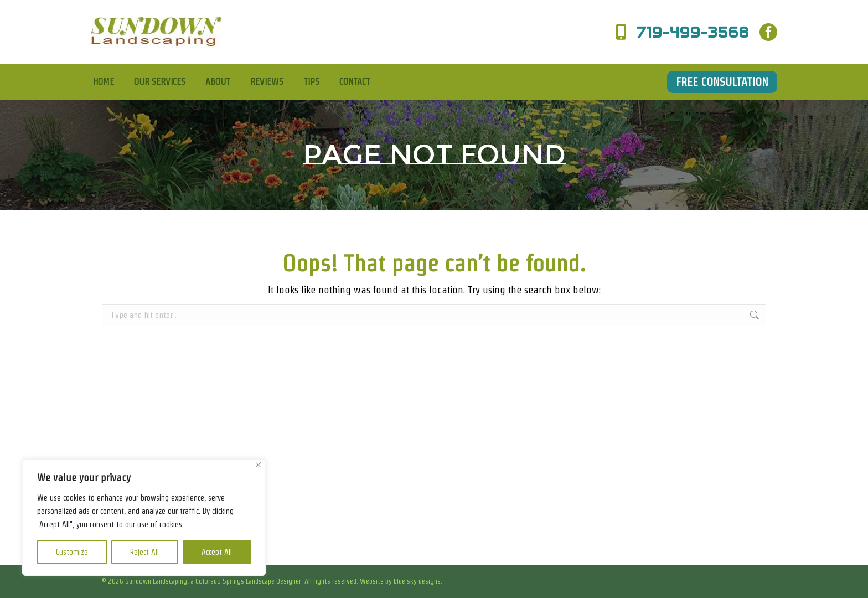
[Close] (258, 465)
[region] (144, 518)
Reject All (144, 552)
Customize (72, 552)
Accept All (217, 552)
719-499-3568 (680, 32)
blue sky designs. (418, 581)
